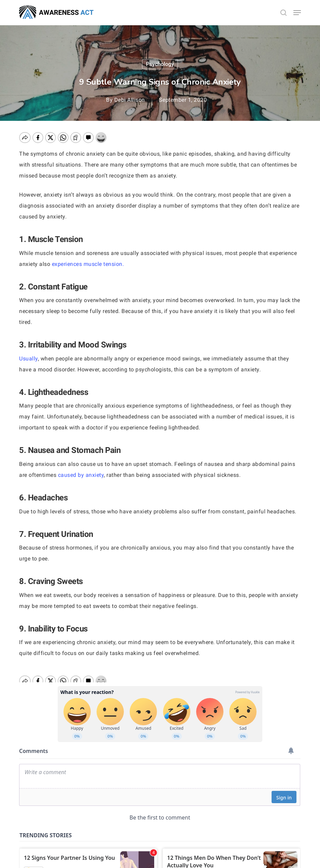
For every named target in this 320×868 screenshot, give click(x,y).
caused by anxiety (81, 475)
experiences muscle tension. (89, 264)
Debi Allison (130, 100)
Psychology (160, 64)
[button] (297, 13)
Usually (28, 359)
